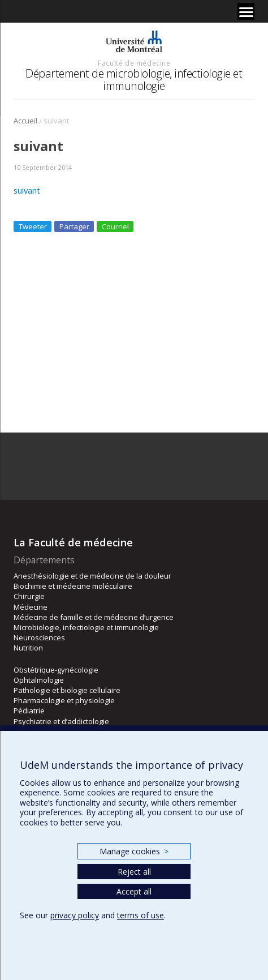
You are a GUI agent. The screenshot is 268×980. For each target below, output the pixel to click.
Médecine (31, 607)
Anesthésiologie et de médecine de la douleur (92, 576)
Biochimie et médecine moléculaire (73, 586)
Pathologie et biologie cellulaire (67, 690)
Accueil (25, 121)
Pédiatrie (29, 711)
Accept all (134, 891)
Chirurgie (29, 596)
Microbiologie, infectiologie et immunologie (86, 627)
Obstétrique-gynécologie (56, 670)
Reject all (134, 872)
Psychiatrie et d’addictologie (61, 721)
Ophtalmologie (39, 680)
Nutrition (28, 648)
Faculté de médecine (134, 63)
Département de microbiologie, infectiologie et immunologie (134, 80)
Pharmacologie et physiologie (64, 700)
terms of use (141, 915)
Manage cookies (134, 851)
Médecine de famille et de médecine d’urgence (94, 617)
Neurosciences (39, 637)
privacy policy (75, 915)
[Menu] (246, 11)
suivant (27, 190)
